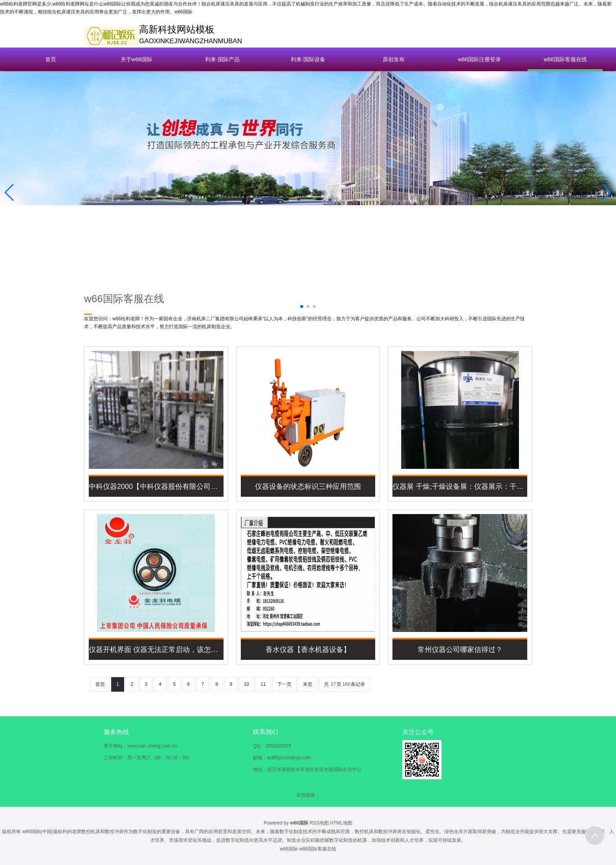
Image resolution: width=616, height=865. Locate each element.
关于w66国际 (137, 59)
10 (247, 684)
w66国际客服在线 (565, 59)
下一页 (284, 684)
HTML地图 (341, 823)
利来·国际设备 (308, 59)
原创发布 (394, 59)
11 (263, 684)
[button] (607, 193)
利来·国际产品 (222, 59)
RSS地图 (319, 823)
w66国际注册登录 (480, 59)
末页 (308, 684)
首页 (51, 59)
